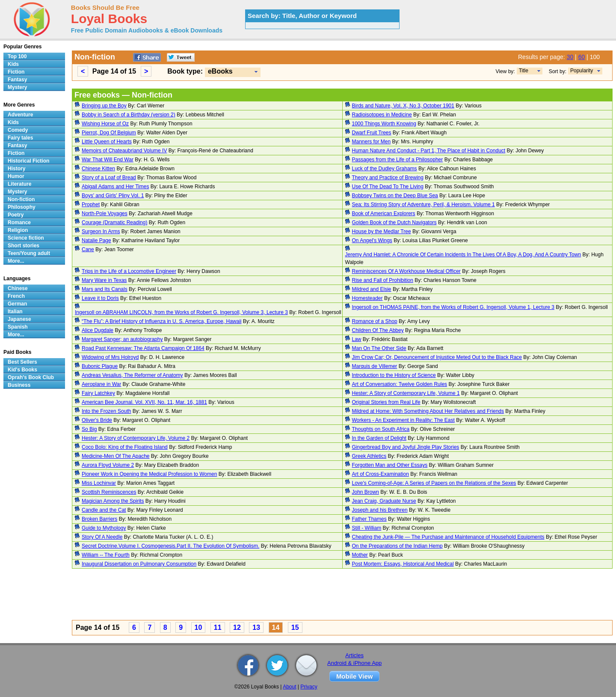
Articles (354, 655)
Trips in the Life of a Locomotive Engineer (129, 271)
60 (582, 57)
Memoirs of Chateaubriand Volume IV (124, 151)
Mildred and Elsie (372, 289)
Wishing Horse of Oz (105, 124)
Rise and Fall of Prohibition (383, 280)
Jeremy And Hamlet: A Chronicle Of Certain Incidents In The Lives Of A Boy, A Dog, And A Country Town (463, 255)
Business (19, 385)
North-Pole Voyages (105, 214)
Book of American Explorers (384, 214)
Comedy (18, 130)
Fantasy (17, 80)
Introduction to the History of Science (394, 375)
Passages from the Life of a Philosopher (398, 160)
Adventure (20, 115)
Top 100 (17, 56)
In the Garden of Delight (379, 438)
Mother (360, 555)
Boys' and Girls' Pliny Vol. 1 (113, 196)
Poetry (16, 215)
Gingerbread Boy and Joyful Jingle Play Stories (406, 447)
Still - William (367, 528)
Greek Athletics (369, 456)
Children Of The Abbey (378, 330)
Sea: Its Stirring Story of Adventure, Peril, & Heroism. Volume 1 (423, 205)
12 (237, 627)
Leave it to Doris (100, 298)
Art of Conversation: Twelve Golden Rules (400, 384)
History (16, 169)
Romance (19, 222)
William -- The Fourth (106, 555)
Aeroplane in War (101, 384)
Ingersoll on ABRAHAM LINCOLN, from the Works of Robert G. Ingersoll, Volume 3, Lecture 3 (181, 312)
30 (570, 57)
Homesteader (367, 298)
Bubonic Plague (100, 366)
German (17, 304)
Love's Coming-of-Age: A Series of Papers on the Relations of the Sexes (434, 483)
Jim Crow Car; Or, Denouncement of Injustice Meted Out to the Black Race (437, 357)
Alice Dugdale (98, 330)
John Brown (366, 492)
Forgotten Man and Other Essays (390, 465)
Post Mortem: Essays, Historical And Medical (403, 564)
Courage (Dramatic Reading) (114, 222)
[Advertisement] (329, 596)
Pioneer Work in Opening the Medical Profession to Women (149, 474)
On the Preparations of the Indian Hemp (397, 546)
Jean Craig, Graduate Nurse (384, 501)
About (289, 687)
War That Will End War (108, 160)
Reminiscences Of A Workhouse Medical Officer (406, 271)
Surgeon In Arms (101, 231)
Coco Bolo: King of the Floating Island (125, 447)
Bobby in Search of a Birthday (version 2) (129, 115)
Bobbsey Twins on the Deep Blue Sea (395, 196)
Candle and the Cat (104, 510)
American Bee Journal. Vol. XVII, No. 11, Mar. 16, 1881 (144, 402)
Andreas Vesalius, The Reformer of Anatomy (132, 375)
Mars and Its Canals (105, 289)
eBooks (220, 71)
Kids (13, 64)
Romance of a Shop (375, 321)
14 (276, 627)
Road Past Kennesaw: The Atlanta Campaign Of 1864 (143, 348)
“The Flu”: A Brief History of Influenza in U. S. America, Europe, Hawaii (161, 321)
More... (16, 261)
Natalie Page (96, 240)
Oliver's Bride (97, 420)
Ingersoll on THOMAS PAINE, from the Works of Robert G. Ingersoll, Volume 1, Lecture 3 (453, 307)
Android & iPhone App (354, 663)
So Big (89, 429)
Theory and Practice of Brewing (388, 178)
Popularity (582, 71)
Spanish (18, 327)
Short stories (24, 246)
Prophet (91, 205)
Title (524, 71)
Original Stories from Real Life (386, 402)
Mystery (17, 87)
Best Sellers (22, 362)
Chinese (18, 288)
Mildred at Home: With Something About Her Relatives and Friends (428, 411)
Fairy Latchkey (98, 393)
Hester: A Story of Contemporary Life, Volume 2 (136, 438)
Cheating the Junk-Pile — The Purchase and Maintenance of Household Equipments (448, 537)
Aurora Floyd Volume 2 (108, 465)
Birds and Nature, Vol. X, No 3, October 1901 (403, 106)
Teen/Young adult (29, 253)
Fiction (16, 72)
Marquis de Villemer (375, 366)
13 (256, 627)
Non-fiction (21, 199)
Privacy (309, 687)
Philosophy (22, 207)
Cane (88, 249)
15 (295, 627)
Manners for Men (372, 142)
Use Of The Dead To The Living (388, 187)
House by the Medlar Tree (382, 231)
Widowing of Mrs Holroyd (110, 357)
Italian (15, 311)
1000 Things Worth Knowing (384, 124)
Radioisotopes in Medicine (382, 115)
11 (218, 627)
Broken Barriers (99, 519)
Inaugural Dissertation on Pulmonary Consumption (139, 564)
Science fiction (26, 238)
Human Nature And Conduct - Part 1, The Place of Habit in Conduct (429, 151)
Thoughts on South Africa (381, 429)
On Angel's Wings (372, 240)
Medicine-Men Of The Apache (116, 456)
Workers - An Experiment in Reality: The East (403, 420)
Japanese (19, 319)
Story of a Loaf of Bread (109, 178)
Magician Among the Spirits (113, 501)
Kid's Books (22, 370)
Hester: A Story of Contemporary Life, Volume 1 (406, 393)
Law (357, 339)
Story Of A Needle (102, 537)
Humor (16, 176)
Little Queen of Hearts (107, 142)
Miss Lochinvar (99, 483)
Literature (19, 184)
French (16, 296)
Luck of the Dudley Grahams (385, 169)
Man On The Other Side (379, 348)
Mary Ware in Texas (104, 280)
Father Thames (369, 519)
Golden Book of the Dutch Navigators (394, 222)
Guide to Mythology (104, 528)
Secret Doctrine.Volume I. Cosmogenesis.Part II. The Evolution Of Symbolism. (170, 546)
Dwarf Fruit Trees (372, 133)
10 (198, 627)
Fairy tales (20, 138)
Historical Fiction (28, 161)
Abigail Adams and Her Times (115, 187)
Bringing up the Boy (104, 106)
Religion (18, 230)
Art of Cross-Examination (381, 474)
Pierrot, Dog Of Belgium (109, 133)
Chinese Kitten (98, 169)
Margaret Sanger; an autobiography (122, 339)
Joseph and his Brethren (380, 510)
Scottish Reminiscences (109, 492)
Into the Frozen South (106, 411)
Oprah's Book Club (31, 377)
